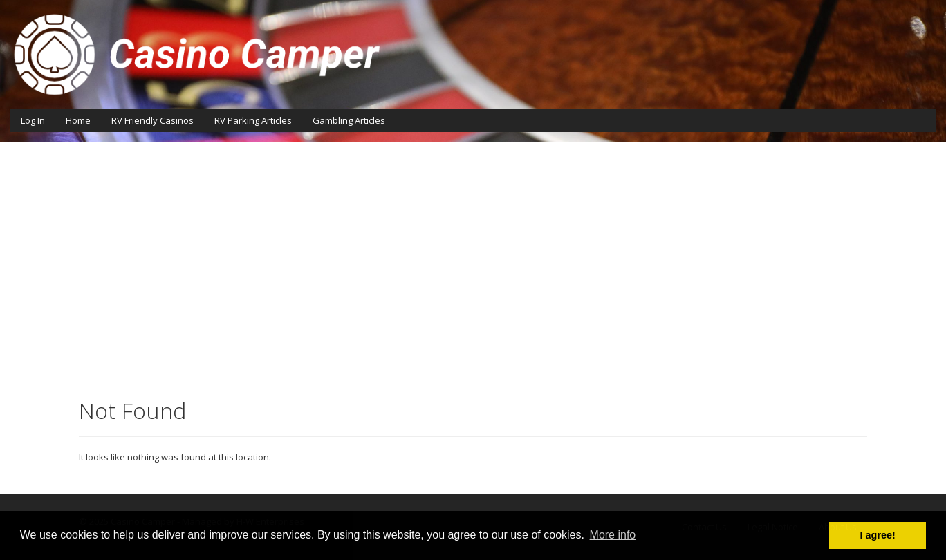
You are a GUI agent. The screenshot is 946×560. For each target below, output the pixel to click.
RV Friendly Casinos (152, 120)
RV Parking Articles (253, 120)
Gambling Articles (349, 120)
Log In (33, 120)
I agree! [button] (878, 535)
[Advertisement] (473, 267)
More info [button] (613, 535)
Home (78, 120)
